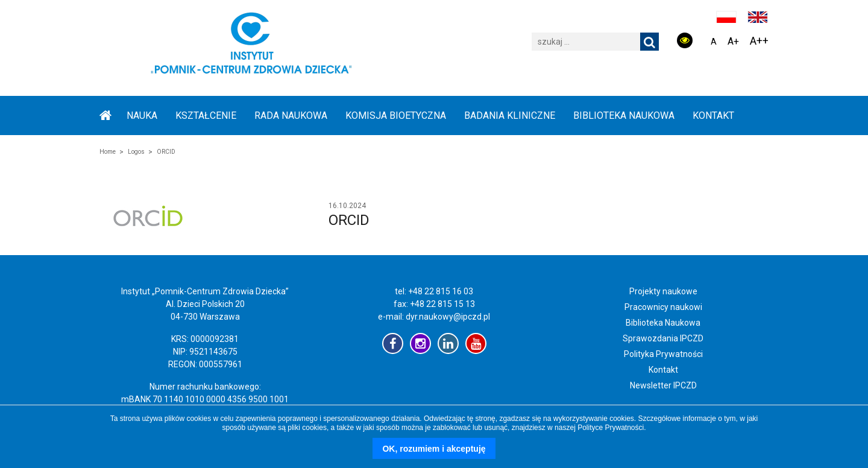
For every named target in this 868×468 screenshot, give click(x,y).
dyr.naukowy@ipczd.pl (448, 317)
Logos (136, 152)
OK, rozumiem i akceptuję (434, 449)
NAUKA (142, 115)
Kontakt (713, 115)
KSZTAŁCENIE (206, 115)
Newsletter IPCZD (663, 385)
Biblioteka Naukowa (663, 323)
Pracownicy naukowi (663, 307)
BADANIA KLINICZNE (510, 115)
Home (108, 152)
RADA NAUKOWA (291, 115)
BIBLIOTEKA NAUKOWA (624, 115)
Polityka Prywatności (663, 354)
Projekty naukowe (663, 291)
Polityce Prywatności (611, 428)
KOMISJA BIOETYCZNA (396, 115)
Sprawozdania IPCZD (663, 338)
